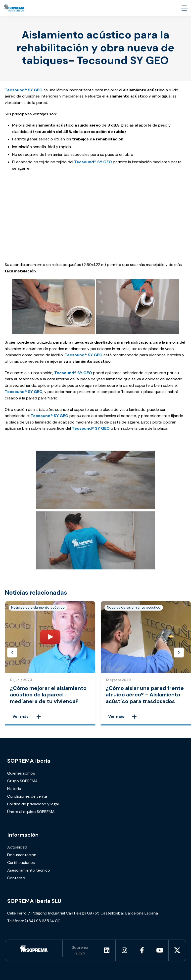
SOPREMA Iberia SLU (34, 901)
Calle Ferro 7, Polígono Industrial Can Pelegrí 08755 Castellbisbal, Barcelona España (83, 913)
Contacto (16, 878)
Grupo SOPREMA (23, 781)
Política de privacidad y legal (33, 804)
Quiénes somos (21, 773)
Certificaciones (21, 863)
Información (23, 835)
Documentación (22, 855)
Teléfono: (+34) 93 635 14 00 (34, 921)
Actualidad (17, 847)
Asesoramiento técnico (29, 870)
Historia (14, 789)
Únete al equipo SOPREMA (31, 812)
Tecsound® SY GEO (49, 416)
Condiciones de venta (27, 796)
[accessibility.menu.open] (184, 8)
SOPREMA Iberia (29, 761)
